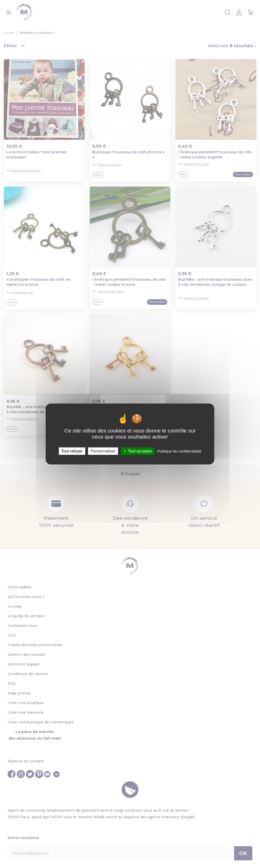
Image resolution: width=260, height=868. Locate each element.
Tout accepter (138, 451)
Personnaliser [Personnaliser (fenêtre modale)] (103, 451)
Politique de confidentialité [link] (179, 451)
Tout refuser (72, 451)
